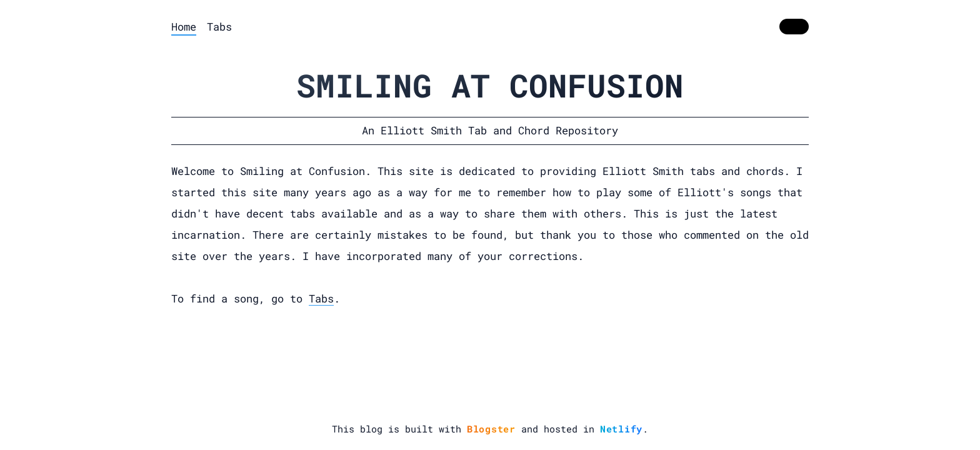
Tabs (219, 27)
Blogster (491, 429)
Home (184, 27)
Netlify (621, 429)
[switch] (794, 27)
